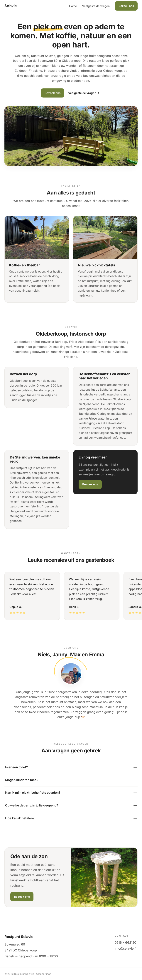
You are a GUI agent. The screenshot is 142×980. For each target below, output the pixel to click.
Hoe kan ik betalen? (71, 818)
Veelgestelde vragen (96, 6)
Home (73, 6)
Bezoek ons (126, 6)
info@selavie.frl (126, 948)
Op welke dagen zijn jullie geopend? (71, 805)
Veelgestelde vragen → (84, 93)
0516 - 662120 (125, 943)
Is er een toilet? (71, 767)
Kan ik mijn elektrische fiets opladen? (71, 793)
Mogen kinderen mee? (71, 780)
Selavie (10, 6)
